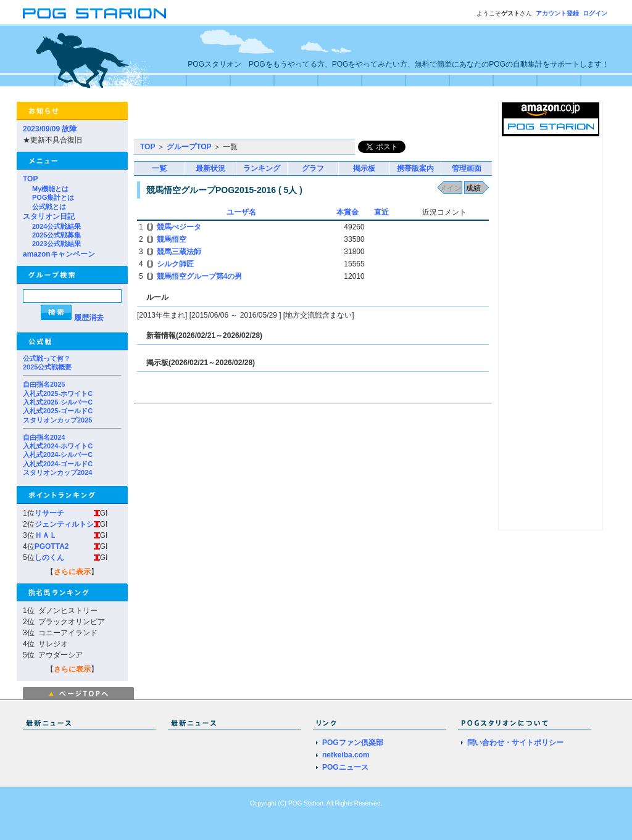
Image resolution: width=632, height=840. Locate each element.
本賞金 (347, 212)
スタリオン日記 (49, 216)
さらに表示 (72, 572)
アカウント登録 (557, 13)
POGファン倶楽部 (353, 743)
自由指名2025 (44, 384)
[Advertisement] (278, 120)
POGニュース (345, 767)
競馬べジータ (179, 227)
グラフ (313, 168)
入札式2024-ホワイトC (58, 446)
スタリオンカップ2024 (57, 472)
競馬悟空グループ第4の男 (200, 276)
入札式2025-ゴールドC (58, 411)
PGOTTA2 (52, 546)
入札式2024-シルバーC (58, 455)
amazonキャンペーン (59, 254)
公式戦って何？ (47, 358)
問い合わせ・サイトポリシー (515, 743)
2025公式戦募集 (56, 235)
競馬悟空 (172, 239)
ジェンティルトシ (64, 524)
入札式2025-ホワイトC (58, 393)
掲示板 (364, 168)
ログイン (595, 13)
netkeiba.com (346, 755)
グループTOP (189, 147)
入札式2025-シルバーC (58, 402)
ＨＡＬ (46, 535)
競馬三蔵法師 (179, 252)
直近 (381, 212)
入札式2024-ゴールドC (58, 464)
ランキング (262, 168)
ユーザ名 (241, 212)
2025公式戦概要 (47, 367)
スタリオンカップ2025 (57, 420)
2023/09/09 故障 (50, 129)
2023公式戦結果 (56, 244)
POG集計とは (53, 197)
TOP (30, 179)
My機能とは (50, 189)
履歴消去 (89, 318)
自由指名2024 (44, 437)
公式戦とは (49, 207)
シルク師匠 (175, 264)
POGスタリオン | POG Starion (94, 13)
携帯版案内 (415, 168)
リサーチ (49, 513)
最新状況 (210, 168)
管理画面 (467, 168)
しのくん (49, 558)
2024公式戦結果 (56, 226)
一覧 (159, 168)
